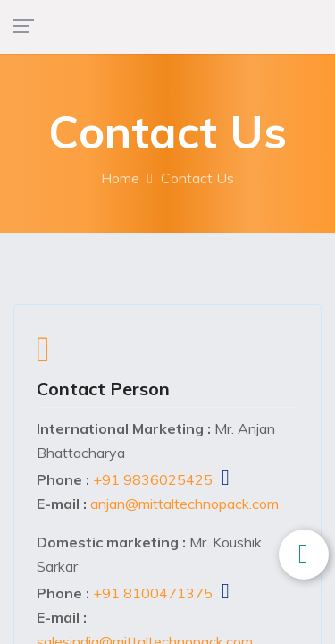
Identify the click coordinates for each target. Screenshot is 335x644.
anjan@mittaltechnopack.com (184, 504)
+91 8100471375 (153, 593)
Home (120, 178)
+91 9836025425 (153, 479)
